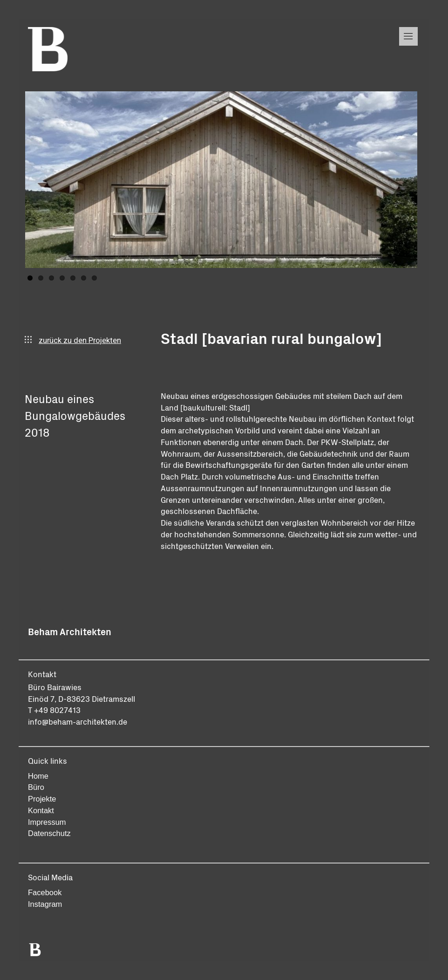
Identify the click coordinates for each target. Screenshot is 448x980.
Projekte (42, 799)
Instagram (45, 904)
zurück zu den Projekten (73, 341)
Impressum (47, 822)
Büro (36, 787)
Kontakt (41, 810)
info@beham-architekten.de (78, 721)
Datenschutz (49, 833)
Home (38, 776)
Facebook (45, 892)
